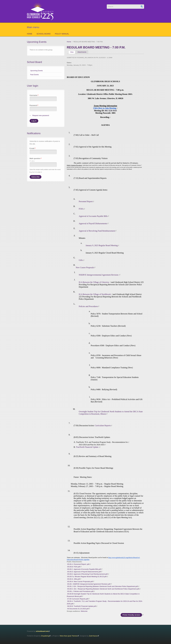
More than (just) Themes (69, 636)
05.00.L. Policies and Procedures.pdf (80, 591)
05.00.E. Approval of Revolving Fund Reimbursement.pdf (87, 574)
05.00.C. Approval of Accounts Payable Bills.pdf (84, 569)
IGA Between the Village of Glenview (94, 282)
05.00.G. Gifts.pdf (73, 579)
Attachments (82, 52)
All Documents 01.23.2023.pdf (78, 609)
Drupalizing (45, 636)
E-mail (33, 148)
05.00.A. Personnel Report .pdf (78, 564)
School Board (44, 34)
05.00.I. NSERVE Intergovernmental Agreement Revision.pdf (89, 584)
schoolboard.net (42, 631)
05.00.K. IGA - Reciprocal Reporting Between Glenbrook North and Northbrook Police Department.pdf (103, 589)
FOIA (81, 209)
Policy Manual (62, 34)
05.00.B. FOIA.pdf (74, 567)
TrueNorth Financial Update (87, 447)
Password (34, 105)
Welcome (84, 611)
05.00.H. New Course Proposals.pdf (80, 582)
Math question (36, 158)
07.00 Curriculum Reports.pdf (78, 599)
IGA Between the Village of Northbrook (95, 294)
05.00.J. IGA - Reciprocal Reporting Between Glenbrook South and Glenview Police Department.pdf (103, 586)
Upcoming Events (36, 71)
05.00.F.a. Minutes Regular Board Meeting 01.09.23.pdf (87, 577)
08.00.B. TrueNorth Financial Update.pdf (82, 606)
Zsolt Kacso (93, 636)
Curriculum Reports (103, 425)
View (73, 52)
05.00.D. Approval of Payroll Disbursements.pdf (84, 572)
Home (30, 34)
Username (34, 95)
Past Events (34, 75)
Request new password (41, 115)
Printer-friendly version (131, 615)
